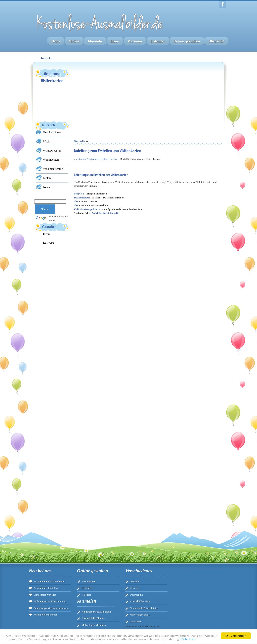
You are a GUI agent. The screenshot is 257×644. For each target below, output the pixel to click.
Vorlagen (135, 41)
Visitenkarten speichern (87, 209)
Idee (76, 201)
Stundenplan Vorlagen (45, 595)
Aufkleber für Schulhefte (105, 213)
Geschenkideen (52, 132)
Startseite (135, 581)
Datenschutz (136, 595)
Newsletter (135, 621)
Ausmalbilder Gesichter (46, 588)
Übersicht (216, 41)
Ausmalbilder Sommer (45, 615)
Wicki (47, 141)
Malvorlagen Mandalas (94, 625)
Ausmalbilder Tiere (140, 601)
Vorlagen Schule (53, 169)
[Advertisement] (111, 96)
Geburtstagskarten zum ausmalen (51, 608)
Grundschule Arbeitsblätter (144, 608)
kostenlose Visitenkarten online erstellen (97, 159)
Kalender (158, 41)
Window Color (52, 151)
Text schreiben (82, 198)
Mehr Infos (188, 640)
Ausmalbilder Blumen (93, 618)
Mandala (95, 41)
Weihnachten (51, 160)
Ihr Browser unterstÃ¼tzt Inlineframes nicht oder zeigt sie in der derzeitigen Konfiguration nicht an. (148, 315)
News (56, 41)
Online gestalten (187, 41)
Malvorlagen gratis (140, 615)
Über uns (135, 588)
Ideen (115, 41)
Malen (47, 178)
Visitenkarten (89, 581)
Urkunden (87, 588)
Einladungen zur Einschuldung (49, 601)
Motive (74, 41)
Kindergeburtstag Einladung (96, 612)
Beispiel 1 (79, 194)
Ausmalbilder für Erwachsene (49, 581)
